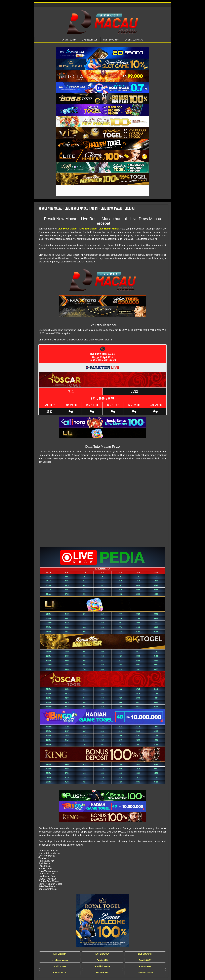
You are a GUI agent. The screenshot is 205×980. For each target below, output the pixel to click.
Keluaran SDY (60, 973)
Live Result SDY (111, 40)
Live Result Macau (134, 40)
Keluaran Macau (145, 973)
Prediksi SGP (60, 966)
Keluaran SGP (102, 973)
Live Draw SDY (103, 954)
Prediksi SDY (145, 960)
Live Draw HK (60, 954)
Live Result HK (69, 40)
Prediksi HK (103, 960)
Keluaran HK (145, 966)
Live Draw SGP (145, 954)
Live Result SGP (90, 40)
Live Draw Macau (60, 960)
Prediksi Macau (102, 966)
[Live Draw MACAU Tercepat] (102, 920)
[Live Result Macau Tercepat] (102, 53)
